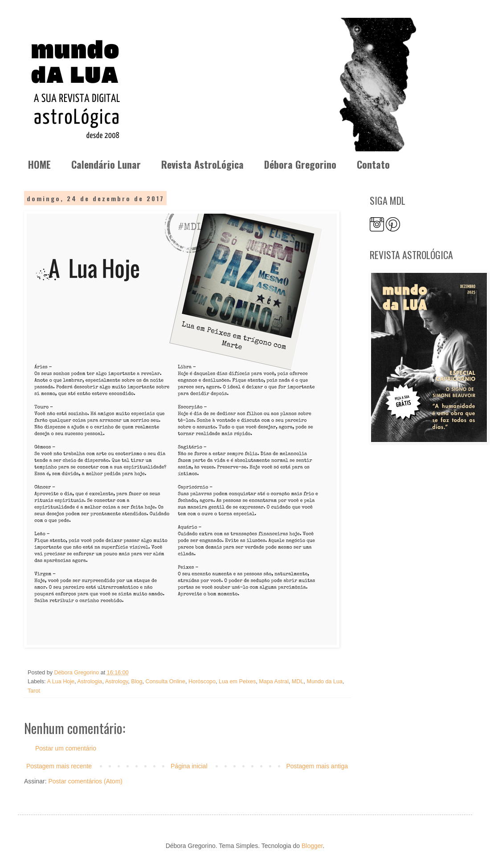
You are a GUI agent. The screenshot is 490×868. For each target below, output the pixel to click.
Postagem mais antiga (317, 766)
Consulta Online (165, 681)
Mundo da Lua (325, 681)
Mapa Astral (274, 681)
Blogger (312, 846)
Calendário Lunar (106, 164)
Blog (137, 681)
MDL (298, 681)
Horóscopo (202, 681)
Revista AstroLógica (202, 164)
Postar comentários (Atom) (85, 781)
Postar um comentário (66, 748)
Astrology (117, 681)
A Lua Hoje (61, 681)
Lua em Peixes (237, 681)
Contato (373, 164)
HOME (39, 164)
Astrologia (90, 681)
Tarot (34, 691)
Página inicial (189, 766)
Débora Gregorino (300, 164)
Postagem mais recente (59, 766)
